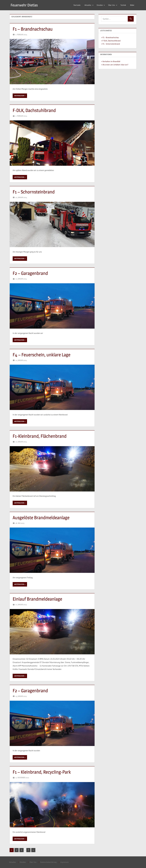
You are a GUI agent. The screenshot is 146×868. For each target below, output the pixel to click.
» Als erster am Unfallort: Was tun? (115, 65)
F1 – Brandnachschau (33, 29)
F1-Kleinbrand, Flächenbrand (40, 436)
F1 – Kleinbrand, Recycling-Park (42, 772)
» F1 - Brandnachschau (110, 37)
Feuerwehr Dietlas (24, 5)
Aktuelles (89, 5)
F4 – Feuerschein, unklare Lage (42, 355)
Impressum (65, 862)
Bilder (132, 5)
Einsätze (101, 5)
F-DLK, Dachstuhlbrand (34, 110)
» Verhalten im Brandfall (111, 61)
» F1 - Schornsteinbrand (111, 44)
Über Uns (113, 5)
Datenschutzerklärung (48, 862)
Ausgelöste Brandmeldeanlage (41, 518)
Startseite (77, 5)
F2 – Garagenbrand (30, 273)
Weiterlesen (19, 96)
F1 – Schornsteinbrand (34, 192)
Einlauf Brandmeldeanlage (37, 599)
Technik (123, 5)
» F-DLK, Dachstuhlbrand (111, 41)
